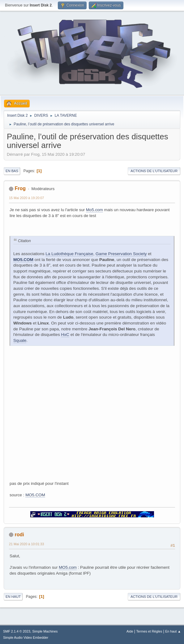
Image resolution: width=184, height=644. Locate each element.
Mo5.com (94, 210)
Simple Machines (45, 631)
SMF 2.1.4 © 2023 (17, 631)
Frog (20, 188)
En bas (12, 171)
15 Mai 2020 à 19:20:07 (26, 198)
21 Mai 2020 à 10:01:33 (26, 544)
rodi (19, 535)
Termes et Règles (149, 631)
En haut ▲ (173, 631)
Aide (130, 631)
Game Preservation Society (121, 254)
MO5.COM (23, 260)
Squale (20, 340)
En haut (13, 597)
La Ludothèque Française (69, 254)
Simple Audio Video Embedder (26, 637)
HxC (65, 335)
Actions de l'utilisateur (154, 171)
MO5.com (68, 567)
